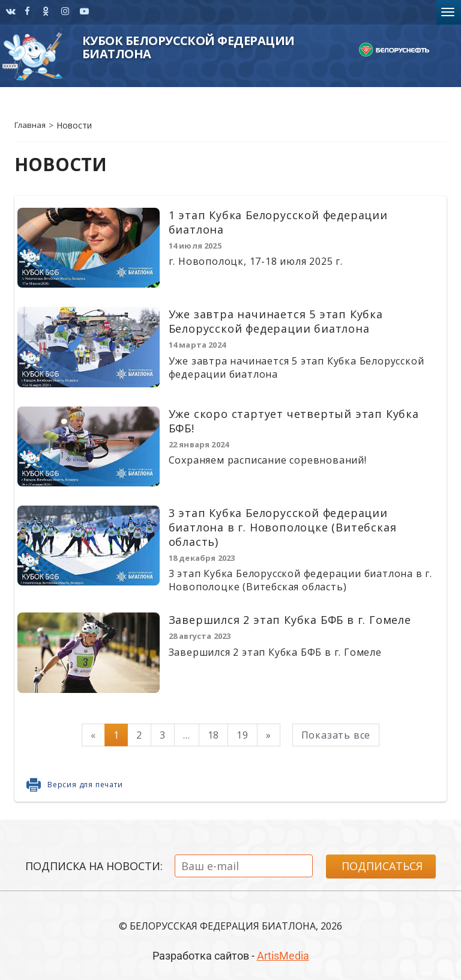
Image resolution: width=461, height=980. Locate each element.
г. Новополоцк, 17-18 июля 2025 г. (256, 261)
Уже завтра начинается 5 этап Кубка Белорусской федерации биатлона (276, 321)
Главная (30, 125)
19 (243, 735)
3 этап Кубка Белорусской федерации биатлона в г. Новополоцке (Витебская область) (283, 527)
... (186, 735)
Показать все (336, 735)
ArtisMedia (283, 956)
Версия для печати (85, 785)
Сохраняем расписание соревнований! (268, 460)
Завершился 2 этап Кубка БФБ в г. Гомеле (290, 620)
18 (214, 735)
